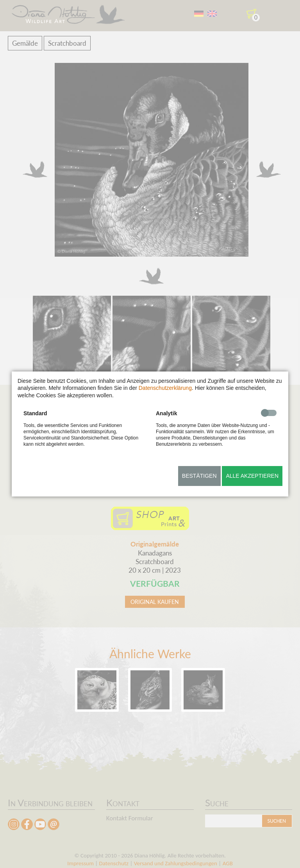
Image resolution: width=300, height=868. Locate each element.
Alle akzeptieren (252, 476)
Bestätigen (199, 476)
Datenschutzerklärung (165, 388)
